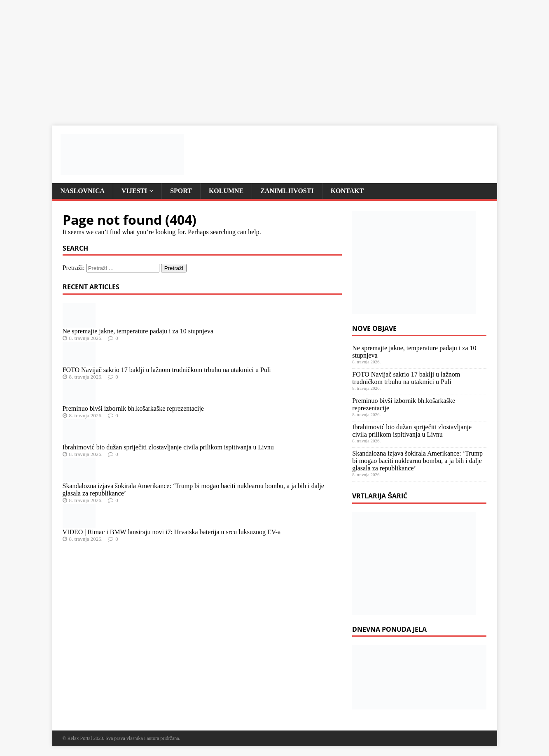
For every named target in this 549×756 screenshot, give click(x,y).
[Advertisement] (247, 58)
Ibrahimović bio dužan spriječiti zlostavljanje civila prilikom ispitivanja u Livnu (168, 447)
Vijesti (134, 191)
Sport (181, 191)
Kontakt (347, 191)
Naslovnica (83, 191)
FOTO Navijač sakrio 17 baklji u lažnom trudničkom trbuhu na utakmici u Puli (167, 370)
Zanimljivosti (287, 191)
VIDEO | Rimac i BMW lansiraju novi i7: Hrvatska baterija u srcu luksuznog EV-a (172, 532)
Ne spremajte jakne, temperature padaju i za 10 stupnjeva (138, 331)
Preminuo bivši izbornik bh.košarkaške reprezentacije (133, 408)
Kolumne (226, 191)
